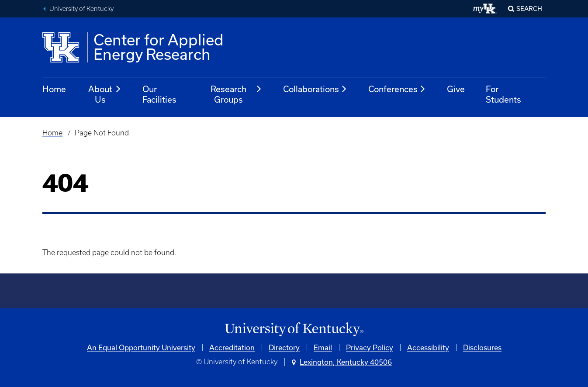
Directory (284, 347)
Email (323, 347)
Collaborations (315, 89)
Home (54, 89)
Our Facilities (159, 94)
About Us (105, 94)
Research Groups (237, 94)
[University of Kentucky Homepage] (294, 330)
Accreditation (232, 347)
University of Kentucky (81, 9)
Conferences (397, 89)
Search (529, 9)
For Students (503, 94)
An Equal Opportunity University (141, 347)
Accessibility (428, 347)
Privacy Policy (370, 347)
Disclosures (482, 347)
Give (456, 89)
